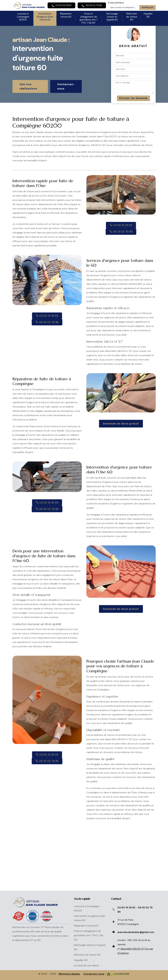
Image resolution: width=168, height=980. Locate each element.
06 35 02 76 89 (121, 232)
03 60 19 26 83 (121, 225)
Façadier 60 (148, 15)
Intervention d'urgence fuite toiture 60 (45, 17)
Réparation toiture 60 (66, 15)
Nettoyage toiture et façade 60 (112, 17)
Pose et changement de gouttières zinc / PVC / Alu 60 (89, 18)
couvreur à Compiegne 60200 (23, 17)
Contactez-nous (66, 86)
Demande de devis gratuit (121, 424)
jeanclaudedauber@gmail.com (136, 932)
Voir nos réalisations (28, 86)
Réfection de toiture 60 (132, 17)
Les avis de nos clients (87, 965)
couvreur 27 (36, 927)
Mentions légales (69, 974)
